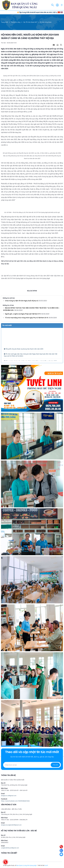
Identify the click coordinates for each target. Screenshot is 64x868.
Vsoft (46, 865)
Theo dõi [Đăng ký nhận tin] (55, 765)
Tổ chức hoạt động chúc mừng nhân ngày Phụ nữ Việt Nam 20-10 (26, 318)
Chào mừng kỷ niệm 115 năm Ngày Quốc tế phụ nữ (22, 301)
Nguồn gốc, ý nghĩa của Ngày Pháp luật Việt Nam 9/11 (23, 314)
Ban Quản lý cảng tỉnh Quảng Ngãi (27, 865)
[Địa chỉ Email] (32, 765)
